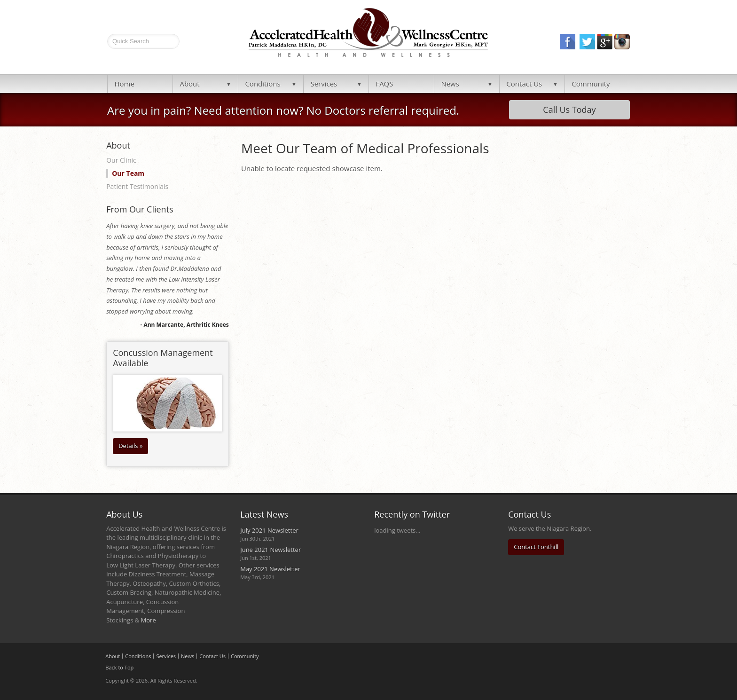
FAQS (384, 84)
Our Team (128, 173)
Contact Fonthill (536, 547)
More (149, 620)
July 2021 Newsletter (269, 530)
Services (324, 84)
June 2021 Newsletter (270, 550)
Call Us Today (569, 110)
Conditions (263, 84)
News (450, 84)
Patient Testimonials (137, 186)
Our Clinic (121, 160)
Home (124, 84)
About (189, 84)
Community (591, 84)
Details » (130, 446)
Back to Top (119, 667)
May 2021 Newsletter (270, 569)
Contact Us (524, 84)
